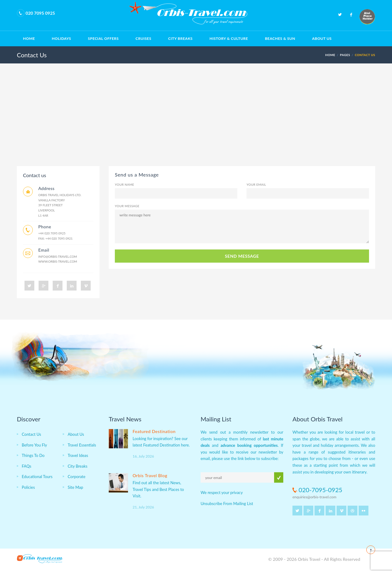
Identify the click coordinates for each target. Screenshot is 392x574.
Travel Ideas (78, 455)
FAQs (26, 466)
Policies (28, 487)
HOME (330, 55)
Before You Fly (34, 445)
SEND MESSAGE (242, 256)
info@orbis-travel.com (58, 257)
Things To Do (33, 455)
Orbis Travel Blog (150, 475)
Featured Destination (154, 431)
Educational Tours (37, 477)
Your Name (124, 184)
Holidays (61, 38)
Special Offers (103, 38)
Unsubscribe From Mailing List (227, 504)
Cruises (143, 38)
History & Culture (229, 38)
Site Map (75, 487)
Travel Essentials (82, 445)
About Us (322, 38)
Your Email (256, 184)
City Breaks (180, 38)
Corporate (77, 477)
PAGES (345, 55)
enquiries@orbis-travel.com (314, 497)
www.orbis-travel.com (58, 261)
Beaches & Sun (280, 38)
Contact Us (31, 434)
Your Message (127, 206)
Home (29, 38)
